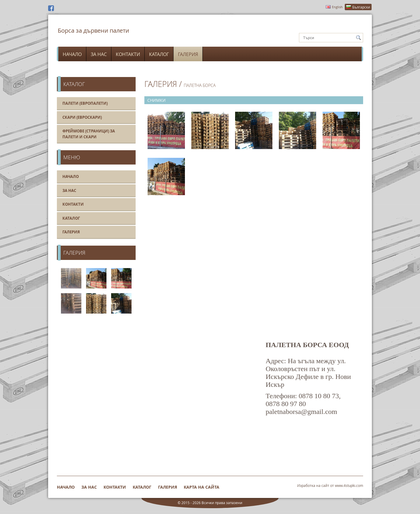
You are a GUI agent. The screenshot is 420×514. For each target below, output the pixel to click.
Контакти (128, 54)
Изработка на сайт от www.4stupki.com (330, 485)
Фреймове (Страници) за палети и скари (89, 134)
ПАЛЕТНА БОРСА (200, 85)
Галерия (188, 54)
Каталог (159, 54)
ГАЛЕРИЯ (161, 84)
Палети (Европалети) (85, 103)
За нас (99, 54)
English (337, 7)
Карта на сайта (202, 487)
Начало (72, 54)
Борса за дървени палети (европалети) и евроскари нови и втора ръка (93, 34)
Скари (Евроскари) (82, 117)
